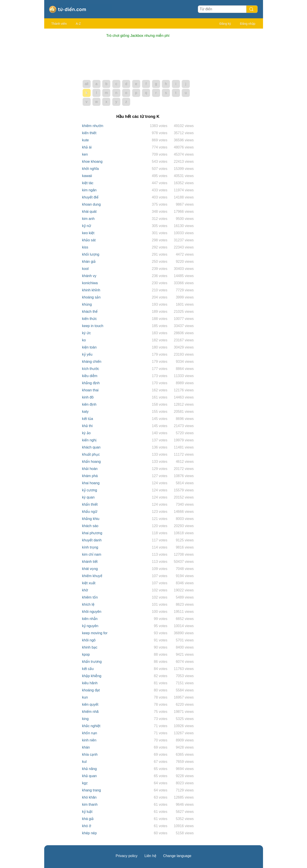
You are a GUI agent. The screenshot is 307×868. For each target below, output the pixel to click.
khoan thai (90, 390)
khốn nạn (90, 733)
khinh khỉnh (91, 290)
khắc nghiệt (91, 726)
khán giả (89, 262)
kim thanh (90, 804)
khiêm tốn (90, 597)
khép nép (90, 833)
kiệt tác (88, 183)
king (85, 719)
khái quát (89, 212)
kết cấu (88, 669)
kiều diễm (90, 376)
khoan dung (92, 204)
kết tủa (88, 419)
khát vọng (90, 569)
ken (85, 154)
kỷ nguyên (90, 626)
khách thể (90, 312)
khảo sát (89, 240)
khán (86, 747)
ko (84, 340)
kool (85, 269)
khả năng (90, 769)
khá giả (88, 819)
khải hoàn (90, 469)
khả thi (87, 426)
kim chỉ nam (92, 554)
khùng (87, 304)
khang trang (92, 790)
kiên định (89, 404)
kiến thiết (89, 133)
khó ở (87, 826)
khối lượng (91, 254)
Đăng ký (225, 24)
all (86, 84)
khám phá (90, 476)
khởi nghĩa (91, 169)
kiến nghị (89, 440)
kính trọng (90, 547)
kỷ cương (90, 490)
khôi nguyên (92, 612)
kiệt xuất (89, 583)
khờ (85, 590)
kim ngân (89, 190)
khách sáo (90, 526)
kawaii (87, 176)
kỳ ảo (86, 433)
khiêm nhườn (93, 126)
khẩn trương (92, 662)
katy (85, 412)
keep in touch (93, 326)
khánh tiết (90, 562)
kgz (85, 783)
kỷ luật (87, 812)
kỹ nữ (87, 226)
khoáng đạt (91, 690)
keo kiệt (88, 233)
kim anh (88, 219)
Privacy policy (127, 856)
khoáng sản (91, 297)
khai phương (92, 533)
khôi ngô (89, 640)
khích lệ (88, 604)
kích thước (91, 369)
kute (86, 140)
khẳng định (91, 383)
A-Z (78, 24)
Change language (177, 856)
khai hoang (91, 483)
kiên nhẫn (90, 619)
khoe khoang (92, 162)
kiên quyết (90, 704)
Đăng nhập (248, 24)
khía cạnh (90, 754)
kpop (86, 654)
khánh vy (89, 276)
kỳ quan (88, 497)
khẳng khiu (91, 519)
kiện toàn (89, 347)
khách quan (91, 447)
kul (84, 762)
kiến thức (90, 319)
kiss (85, 247)
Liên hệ (150, 856)
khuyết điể (90, 197)
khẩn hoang (92, 462)
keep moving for (95, 633)
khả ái (87, 147)
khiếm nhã (90, 712)
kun (85, 697)
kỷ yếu (87, 354)
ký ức (87, 333)
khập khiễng (92, 676)
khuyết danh (92, 540)
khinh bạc (90, 647)
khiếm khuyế (92, 576)
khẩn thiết (90, 504)
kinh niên (89, 740)
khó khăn (89, 797)
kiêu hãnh (90, 683)
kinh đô (88, 397)
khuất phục (91, 454)
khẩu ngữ (90, 512)
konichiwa (90, 283)
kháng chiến (92, 362)
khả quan (90, 776)
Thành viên (59, 24)
